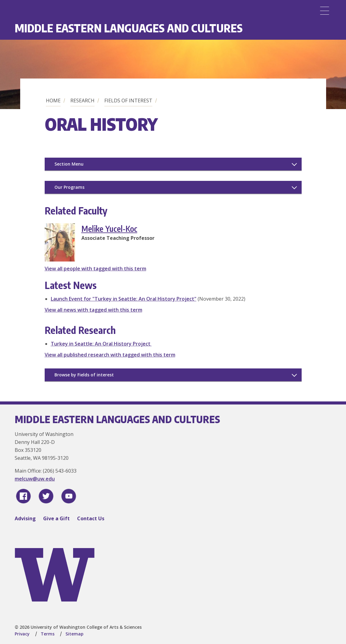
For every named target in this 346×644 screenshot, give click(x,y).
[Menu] (325, 11)
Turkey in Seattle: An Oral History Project (101, 344)
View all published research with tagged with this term (110, 355)
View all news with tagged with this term (93, 310)
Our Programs (69, 187)
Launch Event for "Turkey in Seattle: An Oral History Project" (124, 299)
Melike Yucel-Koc (109, 229)
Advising (25, 518)
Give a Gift (56, 518)
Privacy (22, 634)
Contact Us (91, 518)
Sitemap (74, 634)
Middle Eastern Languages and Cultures (129, 28)
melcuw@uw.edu (35, 479)
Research (82, 101)
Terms (48, 634)
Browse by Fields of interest (84, 375)
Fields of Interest (128, 101)
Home (53, 101)
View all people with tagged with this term (95, 269)
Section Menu (69, 164)
